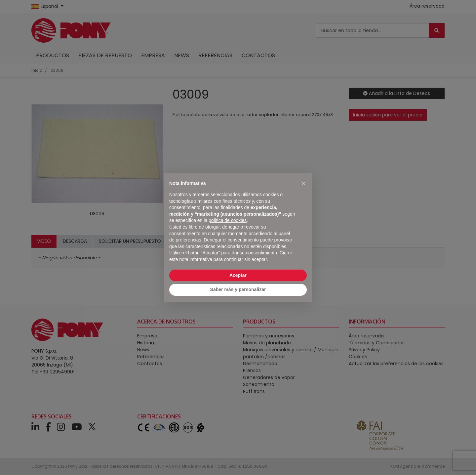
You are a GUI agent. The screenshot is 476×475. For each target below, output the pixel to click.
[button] (303, 183)
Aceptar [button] (238, 275)
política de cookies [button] (228, 220)
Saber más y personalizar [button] (238, 289)
